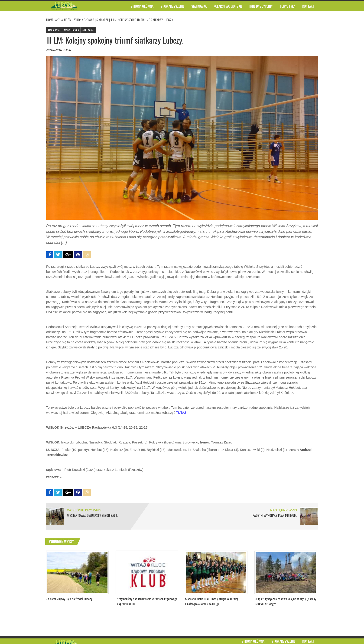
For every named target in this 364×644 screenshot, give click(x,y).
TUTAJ (182, 413)
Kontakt (308, 641)
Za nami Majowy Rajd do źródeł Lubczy (69, 599)
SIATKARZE (102, 20)
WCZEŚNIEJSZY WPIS (84, 510)
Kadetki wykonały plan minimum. (275, 515)
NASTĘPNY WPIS (284, 510)
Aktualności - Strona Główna (75, 20)
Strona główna (253, 641)
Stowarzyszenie (283, 641)
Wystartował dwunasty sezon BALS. (92, 515)
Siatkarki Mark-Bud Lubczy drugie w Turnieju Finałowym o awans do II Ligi (212, 601)
